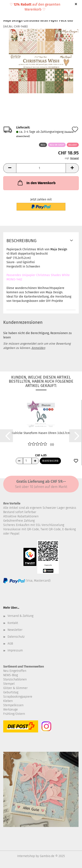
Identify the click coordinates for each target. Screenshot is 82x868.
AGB (10, 644)
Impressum (15, 650)
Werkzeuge (11, 710)
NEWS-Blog (11, 675)
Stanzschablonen (15, 679)
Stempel (9, 684)
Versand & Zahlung (20, 616)
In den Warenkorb (36, 183)
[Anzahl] (41, 168)
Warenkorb (50, 461)
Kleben (8, 701)
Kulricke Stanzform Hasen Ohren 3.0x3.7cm (41, 433)
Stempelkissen (13, 705)
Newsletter (15, 630)
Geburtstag (11, 692)
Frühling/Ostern (14, 714)
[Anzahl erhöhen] (35, 461)
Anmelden (38, 348)
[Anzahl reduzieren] (19, 461)
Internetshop (26, 856)
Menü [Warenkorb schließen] (6, 6)
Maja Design (59, 249)
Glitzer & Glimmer (15, 688)
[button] (10, 168)
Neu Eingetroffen (15, 671)
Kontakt (13, 623)
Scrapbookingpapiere (18, 697)
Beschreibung (22, 241)
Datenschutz (16, 637)
